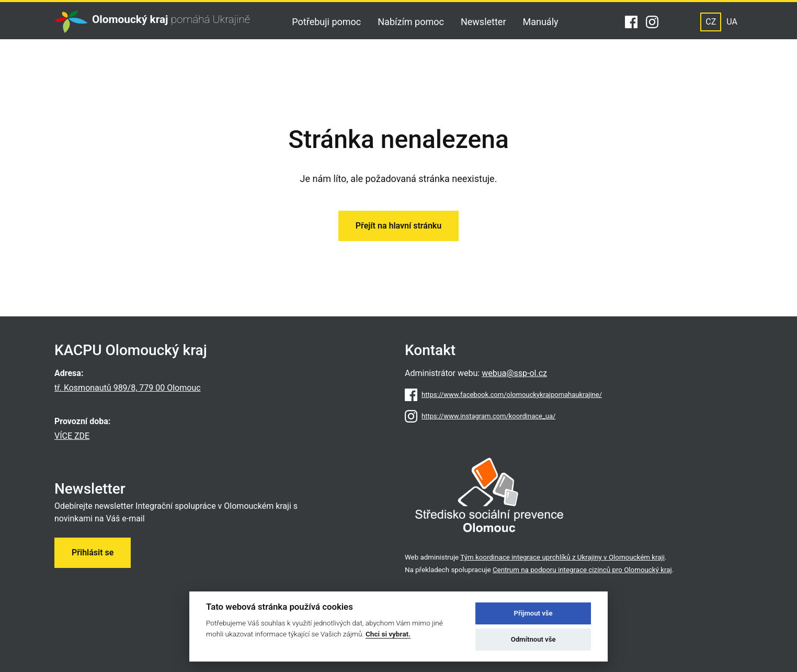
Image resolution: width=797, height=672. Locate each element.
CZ (711, 22)
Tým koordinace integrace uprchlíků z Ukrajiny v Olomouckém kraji (562, 557)
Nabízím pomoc (411, 22)
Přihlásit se (93, 553)
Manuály (541, 22)
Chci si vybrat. (388, 634)
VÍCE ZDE (72, 436)
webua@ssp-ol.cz (514, 373)
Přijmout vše (533, 613)
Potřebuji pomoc (326, 22)
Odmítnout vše (533, 639)
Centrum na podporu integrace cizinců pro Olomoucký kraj (582, 570)
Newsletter (483, 22)
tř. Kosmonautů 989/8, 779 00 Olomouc (128, 388)
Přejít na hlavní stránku (398, 226)
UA (732, 22)
